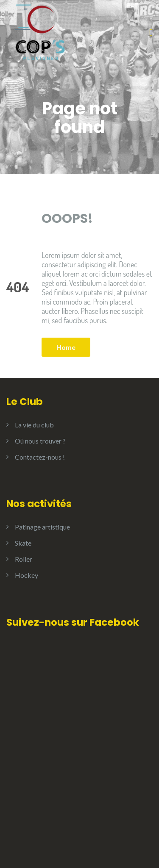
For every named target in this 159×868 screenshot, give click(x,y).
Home (66, 347)
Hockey (26, 575)
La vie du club (34, 425)
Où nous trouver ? (40, 441)
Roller (24, 559)
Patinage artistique (42, 527)
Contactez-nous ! (40, 457)
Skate (23, 543)
